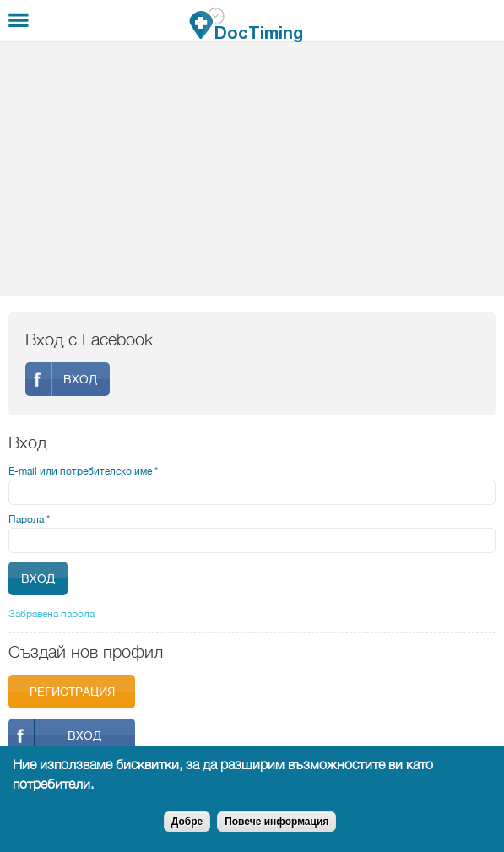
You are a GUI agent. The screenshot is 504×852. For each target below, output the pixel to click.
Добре (187, 822)
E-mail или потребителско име (83, 471)
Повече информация (276, 822)
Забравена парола (51, 614)
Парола (29, 519)
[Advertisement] (252, 169)
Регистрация (72, 692)
